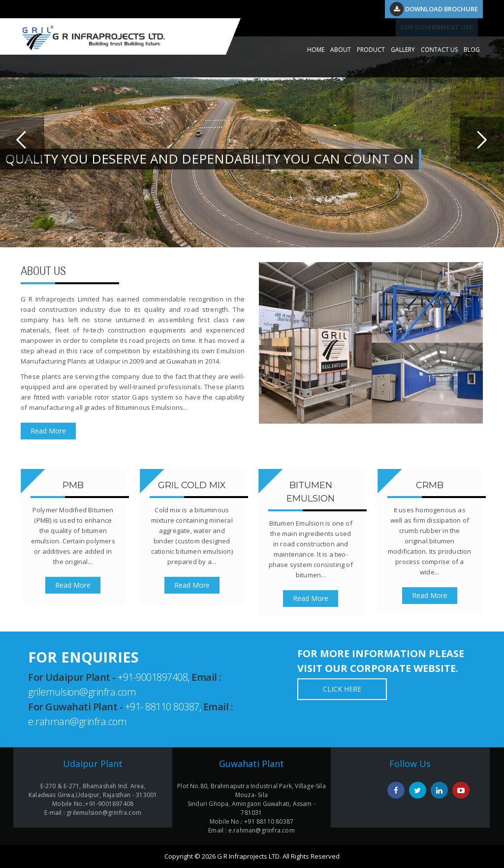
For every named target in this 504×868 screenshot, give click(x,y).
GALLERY (403, 50)
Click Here (342, 689)
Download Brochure (434, 9)
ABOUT (341, 50)
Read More (48, 431)
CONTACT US (439, 50)
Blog (472, 50)
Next (482, 139)
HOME (316, 50)
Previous (22, 139)
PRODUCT (371, 50)
